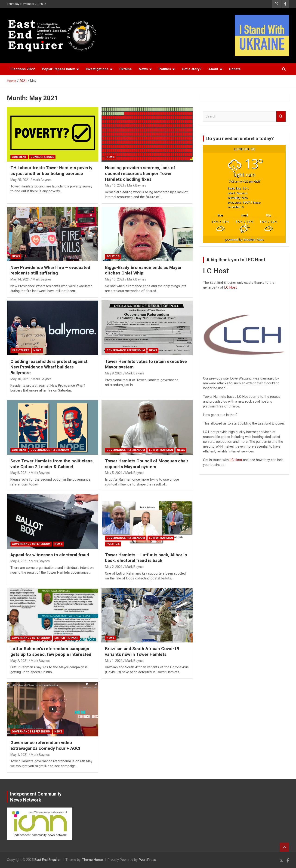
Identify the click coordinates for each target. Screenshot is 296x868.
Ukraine (126, 69)
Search (281, 116)
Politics (165, 69)
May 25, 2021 (20, 180)
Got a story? (192, 69)
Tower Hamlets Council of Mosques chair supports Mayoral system (147, 464)
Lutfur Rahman (161, 450)
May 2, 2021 (114, 567)
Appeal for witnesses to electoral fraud (50, 555)
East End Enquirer (48, 860)
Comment (19, 157)
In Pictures (21, 350)
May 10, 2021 (115, 279)
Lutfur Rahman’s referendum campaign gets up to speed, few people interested (51, 651)
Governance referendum (126, 350)
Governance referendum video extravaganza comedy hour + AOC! (45, 745)
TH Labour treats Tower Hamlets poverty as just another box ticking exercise (51, 171)
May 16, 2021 (115, 185)
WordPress (148, 860)
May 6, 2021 (19, 473)
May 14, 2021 (20, 279)
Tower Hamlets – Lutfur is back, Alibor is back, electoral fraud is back (146, 558)
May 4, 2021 (19, 561)
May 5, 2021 (114, 473)
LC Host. (231, 287)
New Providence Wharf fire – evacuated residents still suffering (50, 270)
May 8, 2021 (114, 373)
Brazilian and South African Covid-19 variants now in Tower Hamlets (142, 651)
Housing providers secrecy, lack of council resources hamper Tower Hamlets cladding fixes (140, 173)
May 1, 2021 (114, 661)
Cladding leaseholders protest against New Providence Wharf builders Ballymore (49, 367)
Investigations (97, 69)
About (213, 69)
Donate (235, 69)
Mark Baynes (42, 180)
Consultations (42, 157)
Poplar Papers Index (58, 69)
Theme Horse (92, 860)
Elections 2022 (23, 69)
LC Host (236, 460)
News (143, 69)
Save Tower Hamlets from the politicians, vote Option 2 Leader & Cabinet (52, 464)
